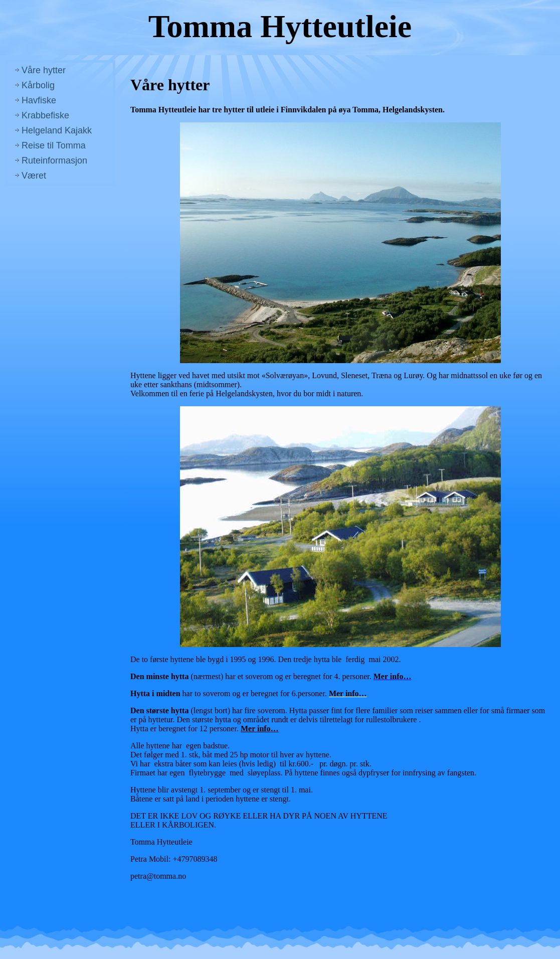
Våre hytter (44, 70)
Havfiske (39, 100)
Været (34, 176)
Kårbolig (38, 85)
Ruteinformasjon (54, 161)
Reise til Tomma (54, 145)
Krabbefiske (45, 115)
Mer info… (260, 729)
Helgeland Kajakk (57, 130)
